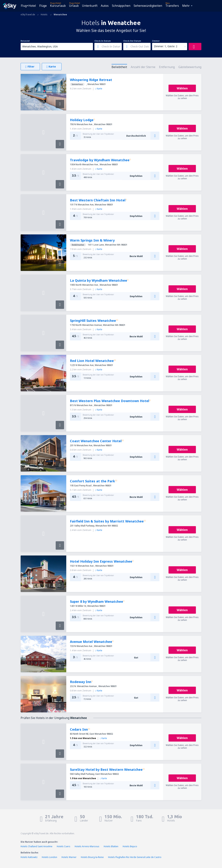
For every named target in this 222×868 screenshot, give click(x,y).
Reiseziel (25, 41)
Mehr (186, 6)
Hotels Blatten (111, 846)
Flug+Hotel (28, 6)
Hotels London (49, 857)
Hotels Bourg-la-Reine (92, 857)
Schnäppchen (121, 6)
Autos (105, 6)
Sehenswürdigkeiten (148, 6)
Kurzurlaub (58, 6)
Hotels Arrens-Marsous (87, 846)
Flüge (43, 6)
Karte (99, 89)
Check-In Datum (103, 41)
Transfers (172, 6)
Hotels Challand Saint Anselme (37, 846)
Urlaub (74, 6)
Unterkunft (90, 6)
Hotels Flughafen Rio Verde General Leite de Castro (135, 857)
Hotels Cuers (64, 846)
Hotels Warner (69, 857)
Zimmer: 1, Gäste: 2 (166, 46)
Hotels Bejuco (130, 846)
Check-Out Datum (132, 41)
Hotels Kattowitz (29, 857)
